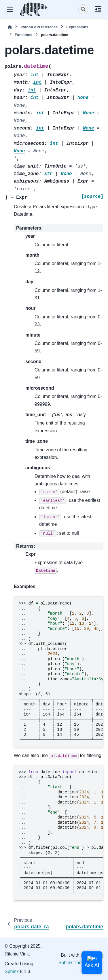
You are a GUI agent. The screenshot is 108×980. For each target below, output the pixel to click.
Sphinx (12, 971)
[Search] (83, 9)
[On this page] (98, 9)
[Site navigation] (10, 9)
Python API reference (39, 27)
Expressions (77, 27)
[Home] (10, 27)
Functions (23, 35)
